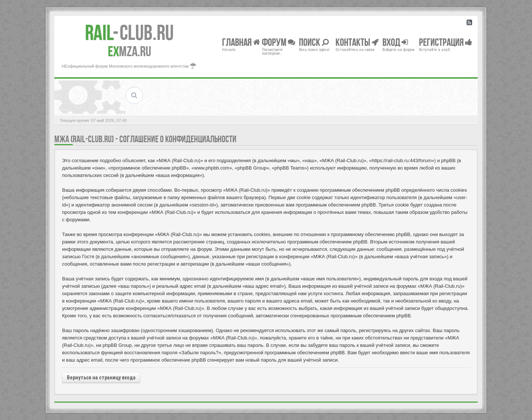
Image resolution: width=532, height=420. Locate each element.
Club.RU (129, 33)
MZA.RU (129, 51)
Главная (241, 42)
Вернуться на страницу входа (101, 378)
